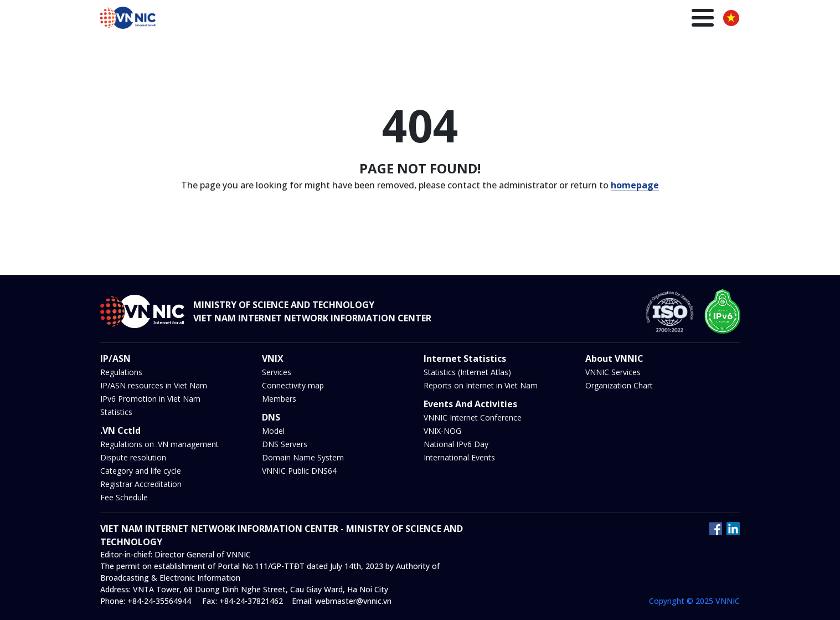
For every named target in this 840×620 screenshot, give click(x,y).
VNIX (491, 19)
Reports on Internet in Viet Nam (481, 385)
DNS (522, 19)
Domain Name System (303, 457)
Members (279, 399)
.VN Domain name (394, 19)
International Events (459, 457)
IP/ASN (456, 19)
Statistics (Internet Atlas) (467, 372)
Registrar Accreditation (141, 484)
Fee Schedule (124, 497)
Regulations (121, 372)
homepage (635, 185)
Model (273, 431)
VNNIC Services (613, 372)
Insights (641, 19)
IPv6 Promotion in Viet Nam (150, 399)
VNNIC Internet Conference (473, 417)
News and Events (578, 19)
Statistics (116, 412)
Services (277, 372)
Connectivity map (293, 385)
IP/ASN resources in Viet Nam (154, 385)
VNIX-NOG (442, 431)
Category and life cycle (141, 471)
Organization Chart (619, 385)
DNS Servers (285, 444)
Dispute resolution (133, 457)
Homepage (323, 19)
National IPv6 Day (456, 444)
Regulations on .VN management (159, 444)
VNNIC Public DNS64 (299, 471)
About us (689, 19)
